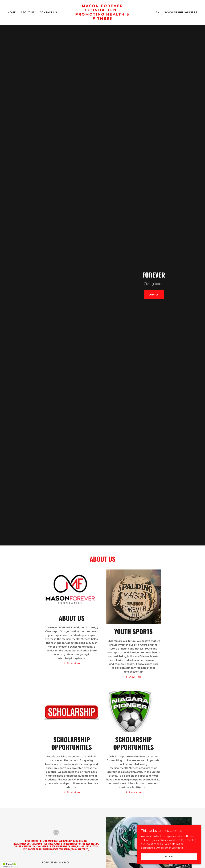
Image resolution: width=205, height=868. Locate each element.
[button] (72, 663)
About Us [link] (28, 12)
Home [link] (12, 12)
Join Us (154, 295)
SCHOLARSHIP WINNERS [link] (181, 12)
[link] (103, 19)
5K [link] (158, 12)
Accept (169, 857)
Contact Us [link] (48, 12)
